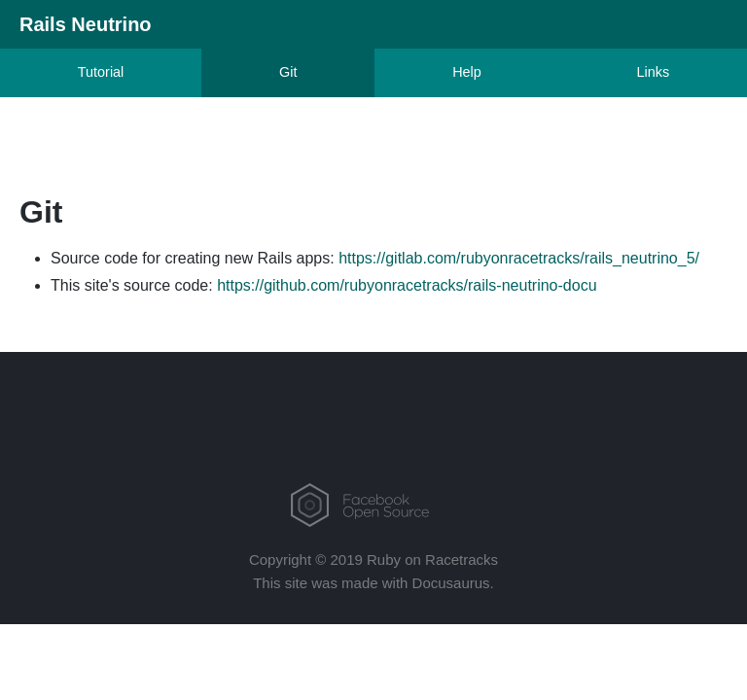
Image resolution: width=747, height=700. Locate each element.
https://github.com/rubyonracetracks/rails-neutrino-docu (407, 285)
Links (654, 72)
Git (288, 72)
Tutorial (101, 72)
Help (467, 72)
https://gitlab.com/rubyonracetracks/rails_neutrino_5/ (519, 258)
